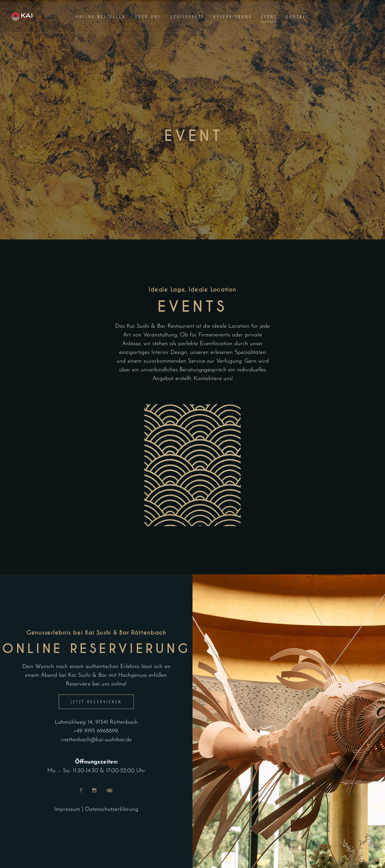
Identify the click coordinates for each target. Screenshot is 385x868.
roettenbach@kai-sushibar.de (96, 740)
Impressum (67, 809)
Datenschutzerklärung (112, 809)
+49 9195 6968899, (96, 731)
